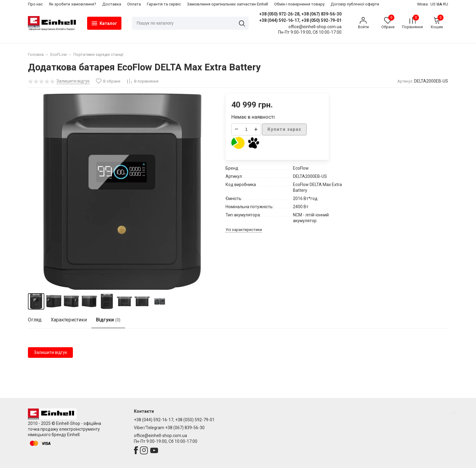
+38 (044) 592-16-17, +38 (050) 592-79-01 (300, 20)
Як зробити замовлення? (73, 4)
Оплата (134, 4)
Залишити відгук (51, 352)
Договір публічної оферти (355, 4)
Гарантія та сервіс (164, 4)
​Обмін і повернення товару (299, 4)
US (433, 4)
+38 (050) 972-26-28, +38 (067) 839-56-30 (300, 14)
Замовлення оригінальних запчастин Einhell (228, 4)
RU (445, 4)
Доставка (112, 4)
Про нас (35, 4)
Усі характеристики (244, 230)
